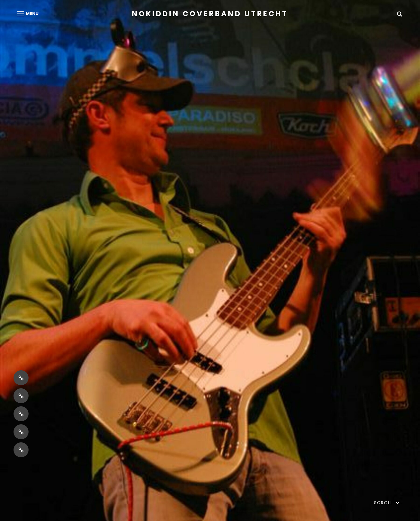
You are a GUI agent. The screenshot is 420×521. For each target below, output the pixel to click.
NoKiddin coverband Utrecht (210, 14)
